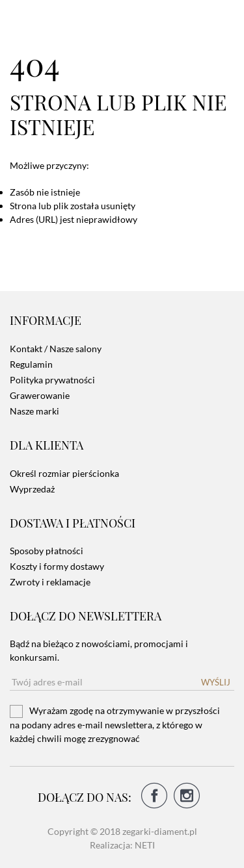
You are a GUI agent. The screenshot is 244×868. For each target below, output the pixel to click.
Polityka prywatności (52, 380)
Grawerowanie (40, 395)
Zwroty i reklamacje (50, 582)
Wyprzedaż (32, 489)
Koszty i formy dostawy (57, 566)
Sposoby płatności (47, 551)
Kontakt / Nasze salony (56, 349)
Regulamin (31, 364)
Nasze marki (34, 411)
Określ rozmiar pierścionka (64, 473)
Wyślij (216, 682)
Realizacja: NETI (122, 845)
